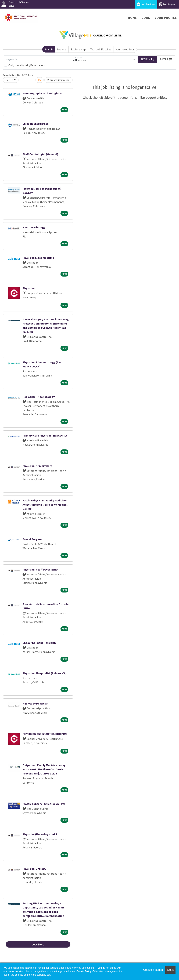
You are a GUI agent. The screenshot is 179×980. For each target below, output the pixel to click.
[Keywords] (38, 59)
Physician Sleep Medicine (38, 258)
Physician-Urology (34, 869)
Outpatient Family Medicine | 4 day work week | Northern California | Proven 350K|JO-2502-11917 (44, 769)
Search (49, 49)
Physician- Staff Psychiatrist (40, 569)
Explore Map (78, 49)
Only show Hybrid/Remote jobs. (27, 65)
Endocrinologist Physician (39, 643)
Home (132, 18)
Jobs (146, 18)
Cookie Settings (153, 970)
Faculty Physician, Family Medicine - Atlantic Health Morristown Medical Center (45, 505)
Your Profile (166, 18)
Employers (167, 4)
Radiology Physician (35, 703)
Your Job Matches (101, 49)
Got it (170, 970)
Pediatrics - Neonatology (39, 397)
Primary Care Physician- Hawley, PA (45, 435)
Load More (38, 944)
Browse (62, 49)
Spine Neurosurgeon (36, 124)
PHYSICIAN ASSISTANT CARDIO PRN (45, 734)
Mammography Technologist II (42, 93)
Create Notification (58, 80)
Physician (29, 288)
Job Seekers (146, 4)
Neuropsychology (34, 227)
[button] (166, 59)
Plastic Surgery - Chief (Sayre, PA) (44, 804)
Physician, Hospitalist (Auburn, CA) (45, 673)
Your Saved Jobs (125, 49)
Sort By (10, 80)
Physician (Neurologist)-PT (40, 834)
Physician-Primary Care (37, 466)
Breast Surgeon (33, 539)
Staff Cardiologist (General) (40, 154)
